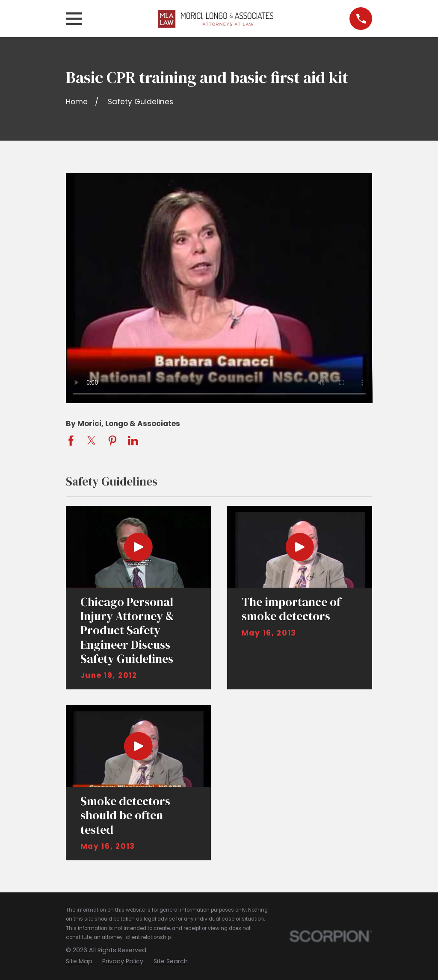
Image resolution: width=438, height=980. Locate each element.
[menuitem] (79, 962)
